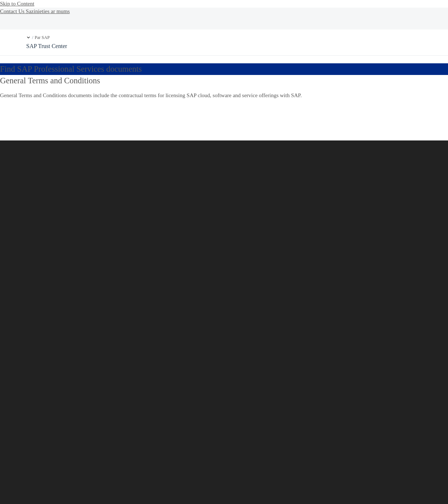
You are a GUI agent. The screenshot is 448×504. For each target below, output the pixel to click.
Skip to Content (17, 4)
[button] (28, 37)
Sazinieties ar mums (48, 11)
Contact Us (13, 11)
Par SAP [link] (42, 38)
